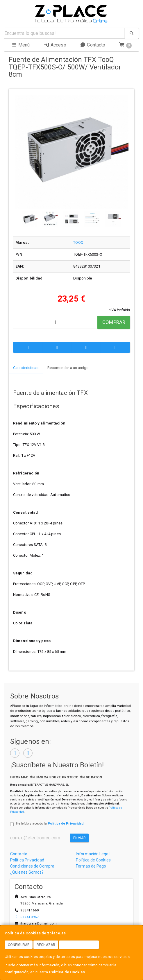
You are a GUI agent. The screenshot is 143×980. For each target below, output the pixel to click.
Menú (21, 45)
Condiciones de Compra (32, 866)
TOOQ (78, 242)
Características (26, 368)
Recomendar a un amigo (68, 368)
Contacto (93, 45)
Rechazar (46, 945)
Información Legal (93, 854)
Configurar (19, 945)
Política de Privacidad (66, 823)
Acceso (55, 45)
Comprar (114, 322)
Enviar (79, 838)
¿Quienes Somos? (27, 872)
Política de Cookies (67, 972)
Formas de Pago (91, 866)
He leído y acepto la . (50, 823)
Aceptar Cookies (79, 945)
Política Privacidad (27, 860)
